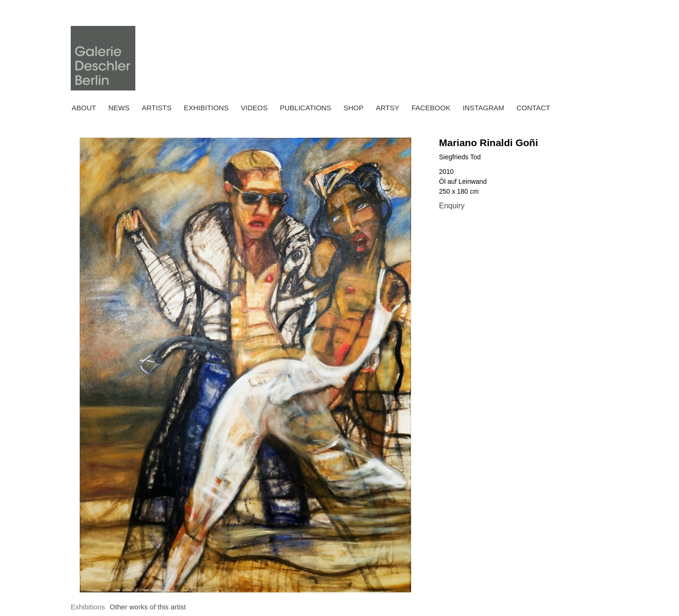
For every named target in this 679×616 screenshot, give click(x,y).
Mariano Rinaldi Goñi (489, 143)
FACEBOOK (431, 108)
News (119, 108)
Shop (353, 108)
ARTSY (388, 108)
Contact (533, 108)
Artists (157, 108)
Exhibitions (206, 108)
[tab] (88, 607)
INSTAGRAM (483, 108)
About (84, 108)
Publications (305, 108)
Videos (254, 108)
